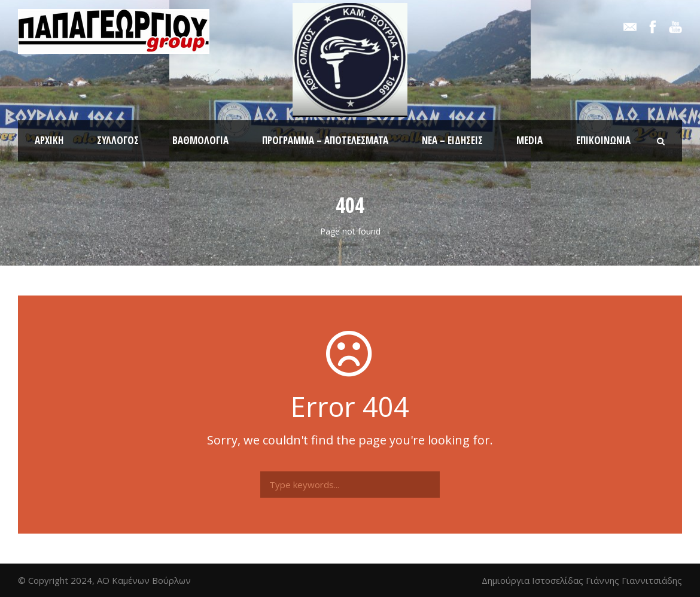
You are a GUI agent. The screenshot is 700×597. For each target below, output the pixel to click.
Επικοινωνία (603, 140)
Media (529, 140)
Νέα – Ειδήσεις (452, 140)
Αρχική (49, 140)
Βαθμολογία (200, 140)
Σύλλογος (118, 140)
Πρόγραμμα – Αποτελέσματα (325, 140)
